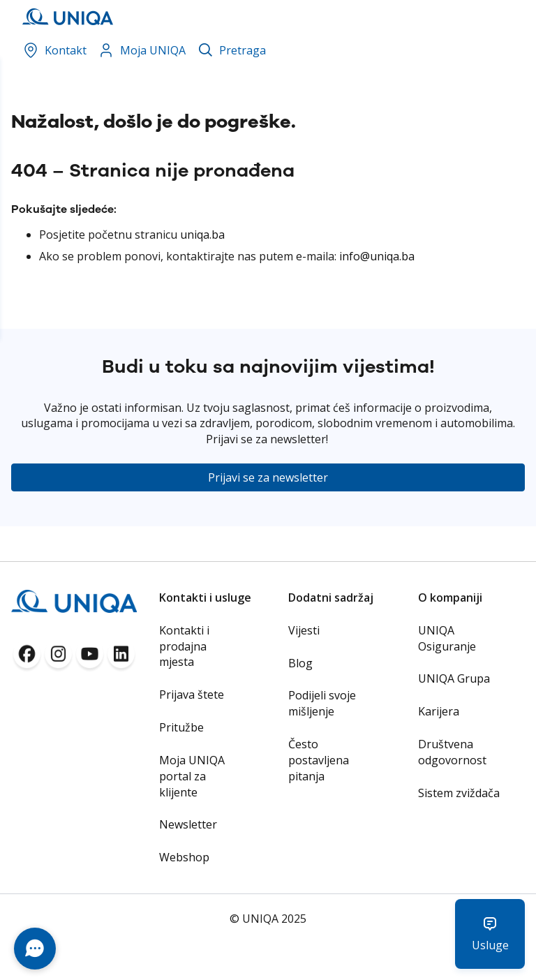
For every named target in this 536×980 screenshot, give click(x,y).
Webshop (184, 857)
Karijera (439, 711)
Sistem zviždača (459, 793)
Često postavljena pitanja (319, 760)
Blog (300, 663)
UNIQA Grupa (454, 678)
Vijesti (304, 630)
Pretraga (243, 50)
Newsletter (188, 824)
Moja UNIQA (142, 50)
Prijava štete (192, 695)
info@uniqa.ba (377, 256)
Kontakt (54, 50)
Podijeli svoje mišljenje (322, 703)
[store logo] (62, 17)
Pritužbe (181, 727)
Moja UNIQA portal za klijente (192, 776)
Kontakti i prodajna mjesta (184, 646)
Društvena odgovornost (452, 752)
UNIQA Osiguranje (447, 638)
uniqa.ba (202, 235)
